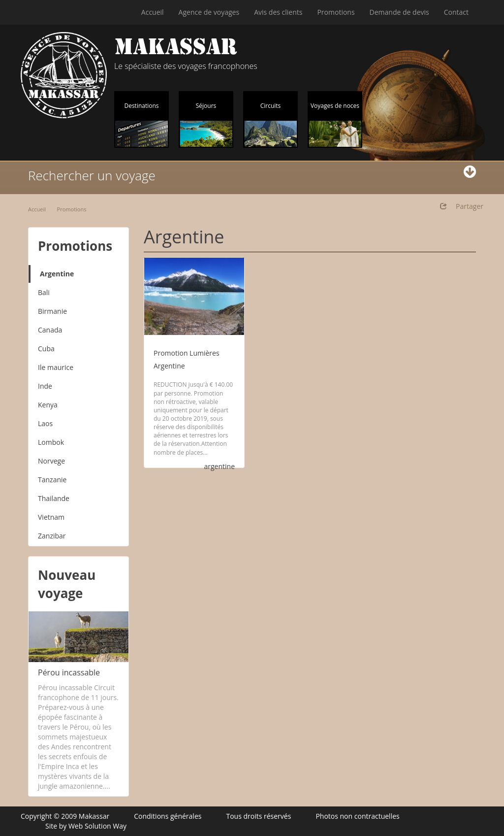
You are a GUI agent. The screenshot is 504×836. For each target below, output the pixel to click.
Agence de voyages (209, 12)
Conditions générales (168, 816)
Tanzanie (52, 480)
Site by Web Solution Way (86, 826)
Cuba (46, 349)
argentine (219, 466)
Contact (456, 12)
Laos (45, 423)
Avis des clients (278, 12)
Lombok (51, 442)
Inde (45, 386)
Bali (44, 292)
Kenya (48, 405)
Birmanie (52, 311)
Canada (50, 330)
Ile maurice (56, 367)
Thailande (54, 498)
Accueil (153, 12)
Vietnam (51, 517)
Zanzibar (52, 536)
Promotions (336, 12)
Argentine (57, 274)
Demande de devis (399, 12)
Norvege (51, 461)
